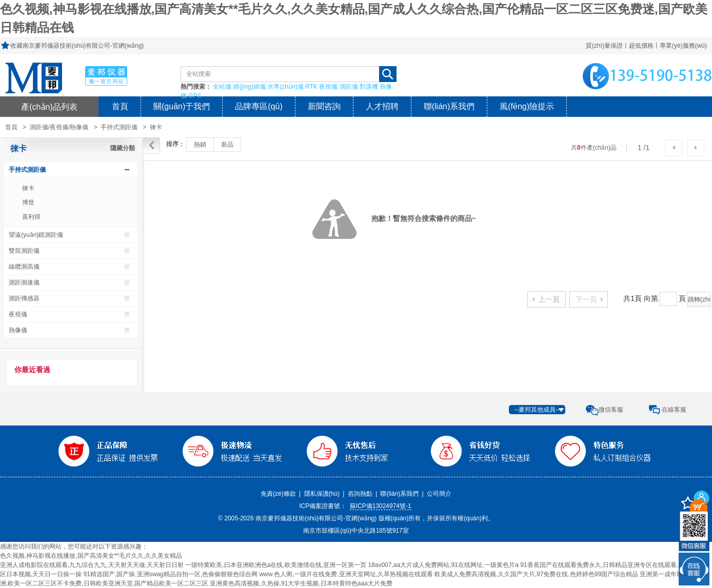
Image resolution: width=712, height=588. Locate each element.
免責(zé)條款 (278, 494)
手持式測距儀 (119, 127)
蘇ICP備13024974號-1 (381, 506)
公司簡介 (439, 494)
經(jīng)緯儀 (250, 87)
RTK (311, 87)
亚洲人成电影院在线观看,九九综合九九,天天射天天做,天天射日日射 (92, 565)
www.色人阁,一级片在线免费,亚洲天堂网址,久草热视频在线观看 (346, 574)
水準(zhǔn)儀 (285, 87)
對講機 (369, 87)
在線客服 (674, 410)
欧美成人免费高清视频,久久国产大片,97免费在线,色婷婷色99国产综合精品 (536, 574)
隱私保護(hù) (322, 494)
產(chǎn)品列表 (49, 107)
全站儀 (222, 87)
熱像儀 (18, 330)
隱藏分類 (123, 148)
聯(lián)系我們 (449, 106)
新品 (227, 145)
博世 (28, 202)
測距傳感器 (24, 298)
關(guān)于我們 (182, 106)
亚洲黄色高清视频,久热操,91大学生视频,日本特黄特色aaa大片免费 (301, 583)
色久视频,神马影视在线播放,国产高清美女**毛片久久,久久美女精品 (91, 556)
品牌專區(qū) (259, 106)
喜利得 (31, 217)
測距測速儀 (24, 282)
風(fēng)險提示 (527, 106)
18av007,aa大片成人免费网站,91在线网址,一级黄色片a (443, 565)
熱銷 (200, 145)
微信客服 (611, 410)
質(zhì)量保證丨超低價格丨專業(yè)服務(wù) (646, 46)
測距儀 (349, 87)
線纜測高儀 (24, 267)
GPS (195, 96)
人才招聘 (382, 106)
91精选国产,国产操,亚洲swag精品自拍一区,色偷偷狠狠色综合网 (171, 574)
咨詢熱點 (360, 494)
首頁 (120, 106)
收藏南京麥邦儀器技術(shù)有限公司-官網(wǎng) (77, 46)
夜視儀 (328, 87)
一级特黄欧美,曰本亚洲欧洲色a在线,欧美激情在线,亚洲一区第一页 (276, 565)
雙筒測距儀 (24, 251)
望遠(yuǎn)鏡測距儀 (36, 235)
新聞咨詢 (324, 106)
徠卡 (156, 127)
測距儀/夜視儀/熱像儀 (59, 127)
